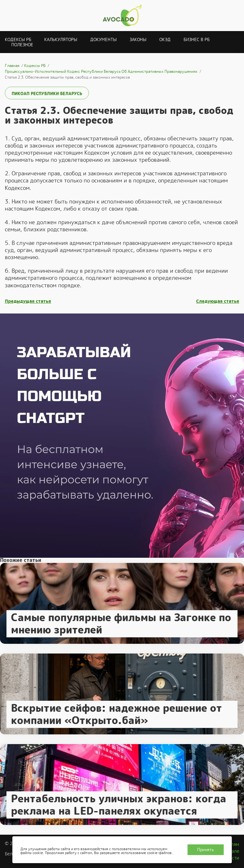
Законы (138, 40)
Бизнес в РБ (197, 40)
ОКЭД (165, 40)
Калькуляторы (61, 40)
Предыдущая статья (28, 301)
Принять (206, 850)
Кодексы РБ (18, 40)
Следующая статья (218, 301)
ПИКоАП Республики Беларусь (47, 94)
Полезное (22, 45)
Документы (103, 40)
